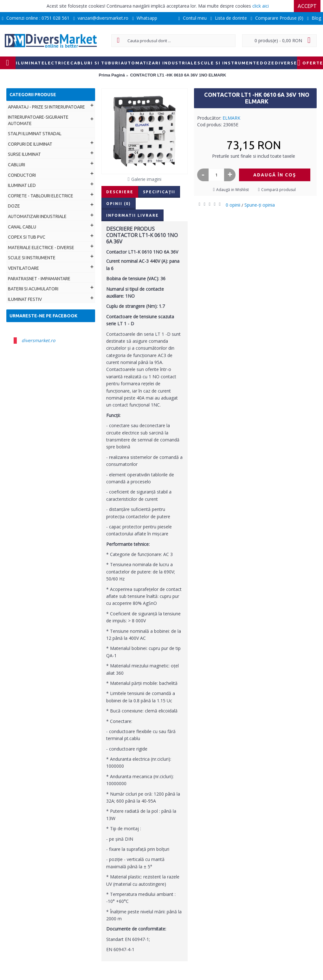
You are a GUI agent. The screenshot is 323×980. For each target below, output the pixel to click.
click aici (261, 6)
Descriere (120, 192)
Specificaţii (159, 192)
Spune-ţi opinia (260, 205)
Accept (307, 6)
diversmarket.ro (38, 340)
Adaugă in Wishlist (233, 190)
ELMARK (231, 118)
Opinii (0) (119, 204)
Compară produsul (278, 190)
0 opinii (233, 205)
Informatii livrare (132, 215)
